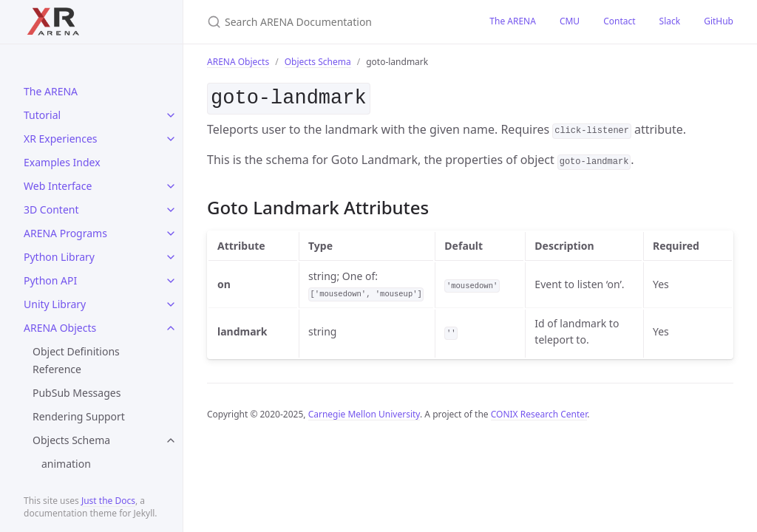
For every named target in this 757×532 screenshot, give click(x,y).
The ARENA (51, 91)
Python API (50, 280)
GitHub (719, 21)
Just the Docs (108, 501)
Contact (619, 21)
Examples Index (62, 162)
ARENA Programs (65, 233)
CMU (570, 21)
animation (66, 464)
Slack (670, 21)
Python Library (59, 257)
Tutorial (42, 115)
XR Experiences (61, 139)
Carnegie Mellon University (364, 411)
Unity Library (55, 304)
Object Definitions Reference (76, 360)
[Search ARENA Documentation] (330, 22)
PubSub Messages (77, 393)
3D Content (51, 209)
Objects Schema (71, 440)
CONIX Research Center (539, 411)
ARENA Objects (60, 328)
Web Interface (58, 186)
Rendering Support (79, 416)
